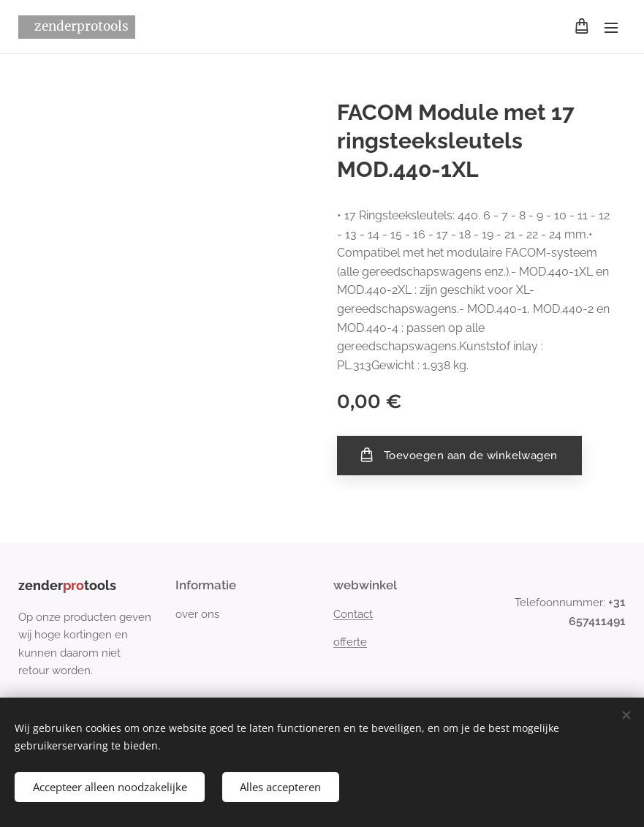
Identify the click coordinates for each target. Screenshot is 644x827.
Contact (353, 614)
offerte (350, 642)
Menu (611, 28)
